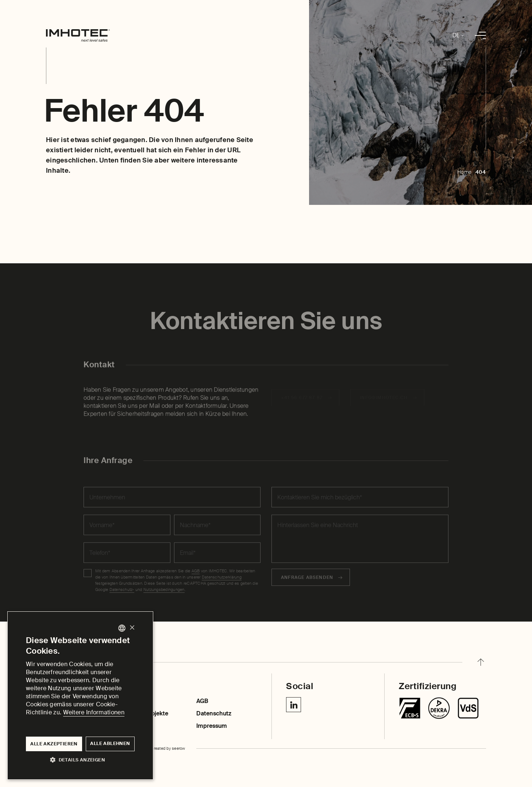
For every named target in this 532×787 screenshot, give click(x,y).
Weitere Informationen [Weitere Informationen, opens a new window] (94, 712)
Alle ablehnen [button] (110, 744)
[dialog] (80, 696)
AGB (202, 701)
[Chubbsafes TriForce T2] (439, 708)
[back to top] (481, 662)
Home (464, 172)
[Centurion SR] (468, 708)
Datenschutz (214, 713)
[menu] (480, 35)
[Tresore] (410, 708)
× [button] (132, 628)
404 (481, 172)
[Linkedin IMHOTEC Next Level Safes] (294, 705)
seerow (179, 748)
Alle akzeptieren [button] (54, 744)
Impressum (212, 726)
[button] (80, 759)
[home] (78, 35)
